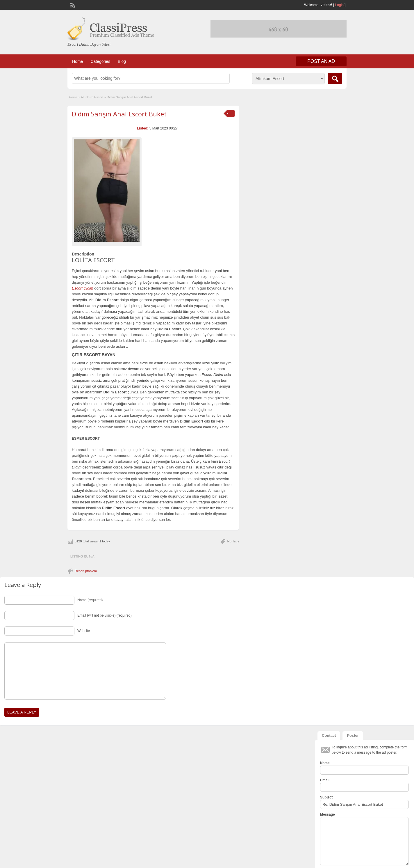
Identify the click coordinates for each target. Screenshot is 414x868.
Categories (100, 61)
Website (84, 631)
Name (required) (90, 600)
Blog (122, 61)
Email (325, 780)
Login (339, 5)
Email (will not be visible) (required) (105, 615)
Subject (326, 797)
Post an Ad (321, 61)
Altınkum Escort (92, 97)
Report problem (86, 571)
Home (77, 61)
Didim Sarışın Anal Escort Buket (119, 114)
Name (325, 763)
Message (328, 814)
